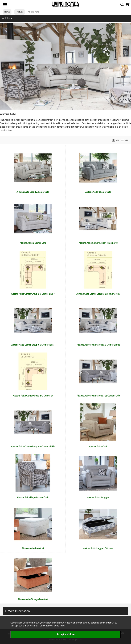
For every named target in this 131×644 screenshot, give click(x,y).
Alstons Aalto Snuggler (98, 498)
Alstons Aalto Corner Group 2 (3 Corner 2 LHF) (33, 294)
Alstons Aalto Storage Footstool (33, 600)
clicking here (58, 626)
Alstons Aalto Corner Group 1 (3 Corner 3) (98, 243)
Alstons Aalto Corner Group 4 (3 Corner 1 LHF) (33, 345)
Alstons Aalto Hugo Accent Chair (33, 498)
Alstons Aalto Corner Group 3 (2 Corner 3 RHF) (98, 294)
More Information (19, 611)
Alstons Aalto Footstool (33, 549)
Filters (9, 18)
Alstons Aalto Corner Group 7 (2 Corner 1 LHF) (98, 396)
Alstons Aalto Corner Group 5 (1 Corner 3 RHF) (98, 345)
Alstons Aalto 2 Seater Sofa (33, 243)
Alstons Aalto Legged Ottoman (98, 549)
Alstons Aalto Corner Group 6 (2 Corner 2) (33, 396)
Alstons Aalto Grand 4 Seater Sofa (33, 192)
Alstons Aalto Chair (98, 447)
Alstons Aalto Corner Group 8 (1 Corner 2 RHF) (33, 447)
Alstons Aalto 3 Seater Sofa (98, 192)
